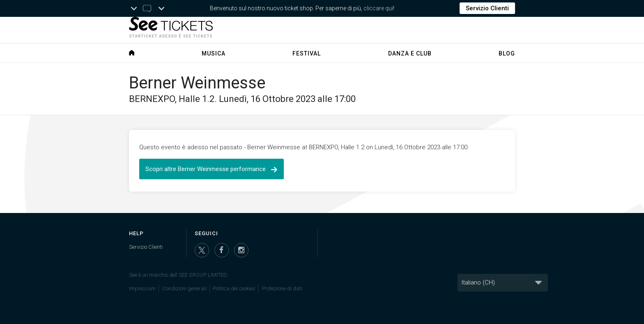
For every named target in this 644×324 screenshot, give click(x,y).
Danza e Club (410, 53)
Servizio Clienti (487, 8)
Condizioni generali (184, 288)
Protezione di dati (282, 288)
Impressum (142, 288)
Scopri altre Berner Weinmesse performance (212, 169)
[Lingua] (503, 283)
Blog (507, 53)
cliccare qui (378, 8)
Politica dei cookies (234, 288)
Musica (214, 53)
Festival (307, 53)
